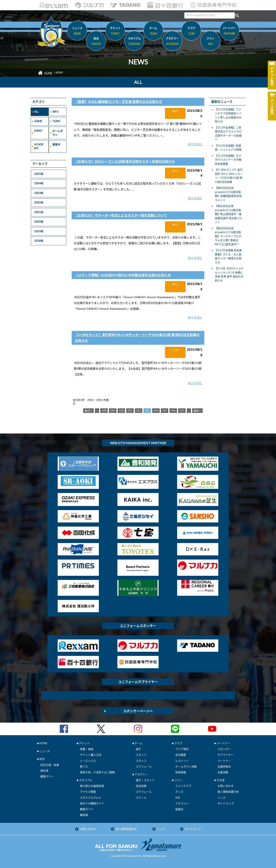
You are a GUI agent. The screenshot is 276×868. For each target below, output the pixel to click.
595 (165, 411)
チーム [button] (153, 32)
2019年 (39, 231)
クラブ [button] (191, 32)
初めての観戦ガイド (92, 803)
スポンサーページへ (138, 711)
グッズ (179, 792)
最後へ (197, 411)
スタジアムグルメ (91, 798)
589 (113, 411)
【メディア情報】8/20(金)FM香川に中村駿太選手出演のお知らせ (123, 275)
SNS (178, 798)
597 (182, 411)
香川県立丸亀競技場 (92, 786)
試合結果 (141, 786)
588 (104, 411)
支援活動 (223, 772)
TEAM (56, 121)
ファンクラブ (183, 786)
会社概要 (181, 755)
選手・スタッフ (145, 780)
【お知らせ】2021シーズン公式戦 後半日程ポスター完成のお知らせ (125, 161)
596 (173, 411)
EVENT (38, 131)
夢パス (84, 766)
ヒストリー (182, 761)
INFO (56, 112)
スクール (141, 798)
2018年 (39, 241)
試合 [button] (96, 42)
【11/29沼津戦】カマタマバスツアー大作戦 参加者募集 (228, 160)
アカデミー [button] (172, 42)
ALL (36, 112)
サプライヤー (226, 755)
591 (130, 411)
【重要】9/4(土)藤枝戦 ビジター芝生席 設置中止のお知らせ (118, 102)
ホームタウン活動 (186, 766)
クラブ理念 (182, 749)
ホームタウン (58, 133)
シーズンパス (88, 761)
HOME (48, 73)
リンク (222, 798)
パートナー (224, 761)
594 (156, 411)
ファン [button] (210, 42)
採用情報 (181, 772)
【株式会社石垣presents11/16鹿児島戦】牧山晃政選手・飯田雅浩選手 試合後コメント (229, 214)
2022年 (39, 202)
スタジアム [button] (134, 42)
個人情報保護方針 (228, 792)
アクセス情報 (88, 792)
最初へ (88, 411)
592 (139, 411)
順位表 (44, 771)
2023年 (39, 193)
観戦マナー (47, 776)
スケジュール (144, 766)
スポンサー (224, 749)
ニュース (77, 32)
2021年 (39, 212)
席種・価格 (87, 749)
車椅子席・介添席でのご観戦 (97, 772)
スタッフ (141, 755)
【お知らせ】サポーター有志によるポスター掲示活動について (121, 215)
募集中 (56, 144)
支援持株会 (224, 766)
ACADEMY (39, 146)
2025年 (39, 174)
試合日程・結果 (50, 765)
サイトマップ (226, 803)
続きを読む (195, 144)
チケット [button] (115, 32)
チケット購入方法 (91, 755)
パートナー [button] (229, 32)
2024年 (39, 183)
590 (121, 411)
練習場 (84, 815)
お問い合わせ (226, 786)
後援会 (179, 809)
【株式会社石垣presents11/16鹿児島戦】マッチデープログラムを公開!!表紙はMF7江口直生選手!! (228, 236)
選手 (138, 749)
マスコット (182, 803)
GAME (38, 121)
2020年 (39, 222)
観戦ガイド (87, 809)
